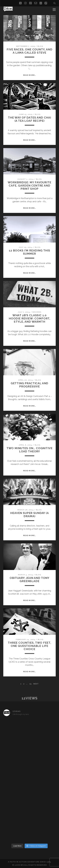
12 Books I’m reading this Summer (29, 252)
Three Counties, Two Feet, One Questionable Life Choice (29, 646)
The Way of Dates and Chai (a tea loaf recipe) (29, 119)
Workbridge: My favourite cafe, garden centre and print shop (29, 186)
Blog (40, 46)
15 (30, 684)
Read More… (29, 75)
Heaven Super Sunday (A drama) (29, 515)
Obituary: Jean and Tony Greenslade (29, 579)
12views (30, 698)
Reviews (37, 312)
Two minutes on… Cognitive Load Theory (29, 450)
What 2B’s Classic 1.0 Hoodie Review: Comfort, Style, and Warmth (29, 318)
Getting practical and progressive (30, 385)
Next (36, 684)
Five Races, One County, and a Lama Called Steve (29, 51)
